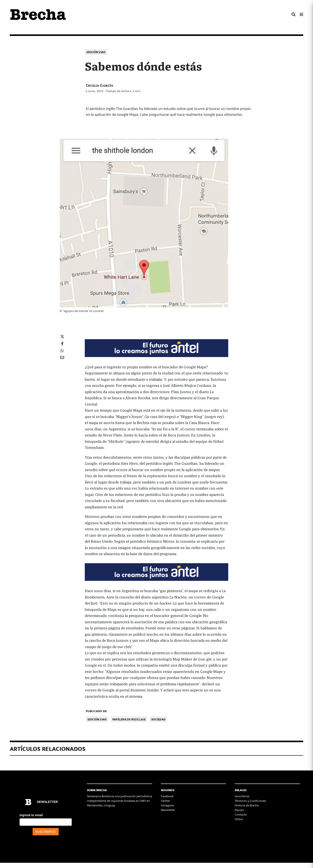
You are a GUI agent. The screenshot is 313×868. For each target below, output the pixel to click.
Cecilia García (100, 85)
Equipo (239, 810)
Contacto (241, 814)
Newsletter (168, 810)
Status (239, 819)
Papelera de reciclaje (129, 719)
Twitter (166, 801)
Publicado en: (97, 711)
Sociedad (158, 719)
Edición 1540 (96, 52)
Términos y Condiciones (250, 801)
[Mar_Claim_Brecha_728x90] (156, 348)
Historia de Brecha (247, 805)
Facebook (167, 796)
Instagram (167, 805)
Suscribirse (242, 796)
